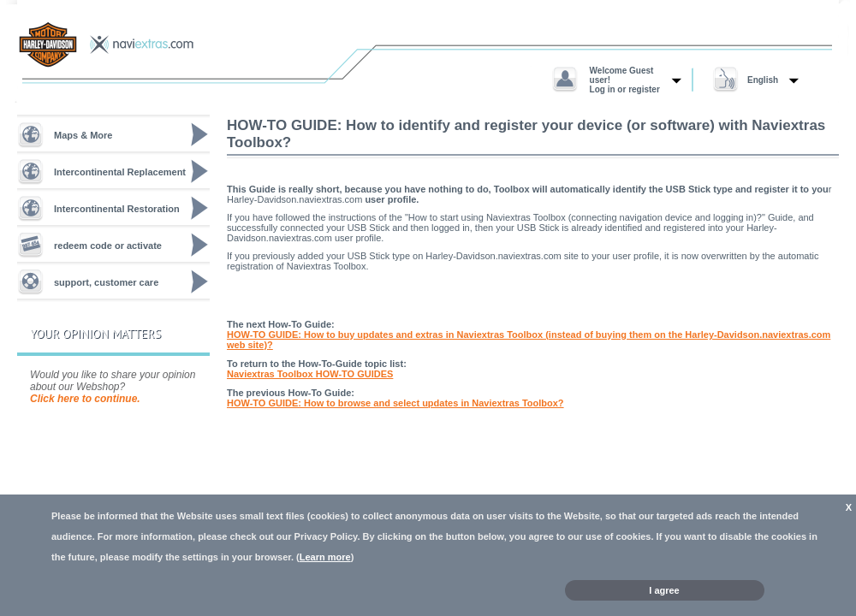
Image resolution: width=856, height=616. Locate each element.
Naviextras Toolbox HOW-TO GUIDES (310, 374)
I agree (664, 590)
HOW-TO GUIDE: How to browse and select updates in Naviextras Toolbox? (395, 403)
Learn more (325, 557)
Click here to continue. (85, 399)
